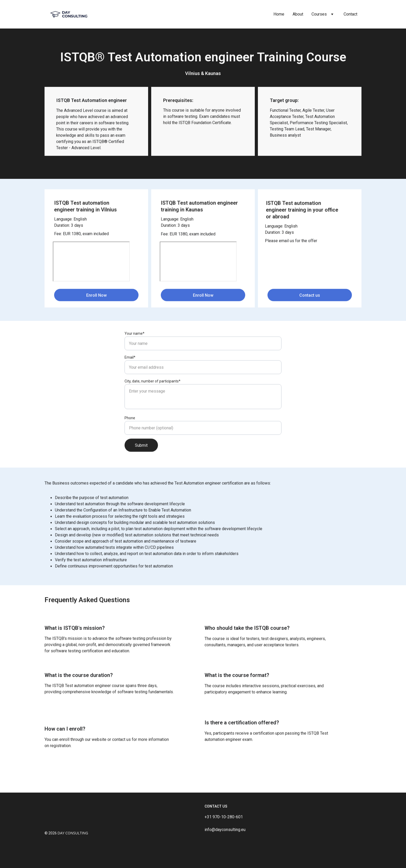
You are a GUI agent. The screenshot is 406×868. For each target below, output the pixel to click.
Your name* (135, 354)
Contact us (310, 297)
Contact (350, 14)
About (298, 14)
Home (279, 14)
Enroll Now (96, 297)
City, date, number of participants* (153, 402)
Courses (319, 14)
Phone (130, 439)
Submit (141, 466)
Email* (130, 378)
